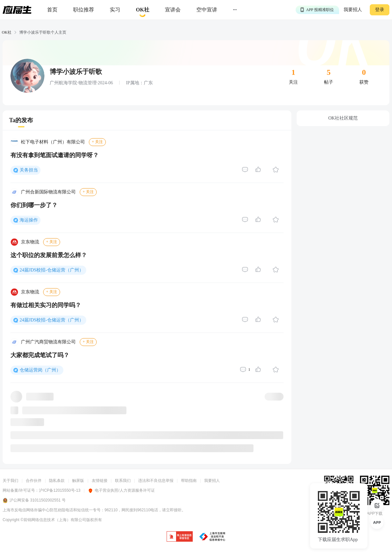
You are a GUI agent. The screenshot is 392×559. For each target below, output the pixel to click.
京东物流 (30, 242)
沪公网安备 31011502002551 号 (34, 501)
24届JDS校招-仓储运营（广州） (52, 270)
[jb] (180, 537)
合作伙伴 (34, 481)
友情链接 (100, 481)
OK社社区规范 (343, 118)
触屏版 (78, 481)
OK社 (7, 32)
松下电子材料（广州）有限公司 (53, 142)
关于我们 (10, 481)
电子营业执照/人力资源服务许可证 (121, 490)
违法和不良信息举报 (156, 481)
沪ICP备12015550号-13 (60, 490)
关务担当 (29, 170)
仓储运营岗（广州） (40, 370)
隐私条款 (57, 481)
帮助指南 (189, 481)
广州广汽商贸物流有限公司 (48, 342)
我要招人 (353, 10)
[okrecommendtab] (143, 10)
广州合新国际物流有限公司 (48, 192)
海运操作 (29, 220)
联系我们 (123, 481)
